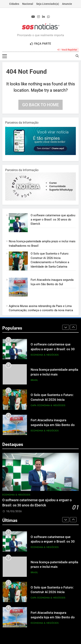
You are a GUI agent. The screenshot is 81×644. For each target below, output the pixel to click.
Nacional (28, 4)
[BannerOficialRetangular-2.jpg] (40, 200)
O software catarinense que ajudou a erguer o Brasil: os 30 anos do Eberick (53, 220)
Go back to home (40, 105)
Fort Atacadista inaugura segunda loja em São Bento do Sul (53, 425)
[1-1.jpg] (40, 154)
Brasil (34, 380)
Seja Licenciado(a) (48, 4)
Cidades (14, 4)
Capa (34, 406)
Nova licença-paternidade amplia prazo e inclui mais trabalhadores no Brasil (54, 375)
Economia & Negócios (45, 355)
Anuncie (67, 4)
